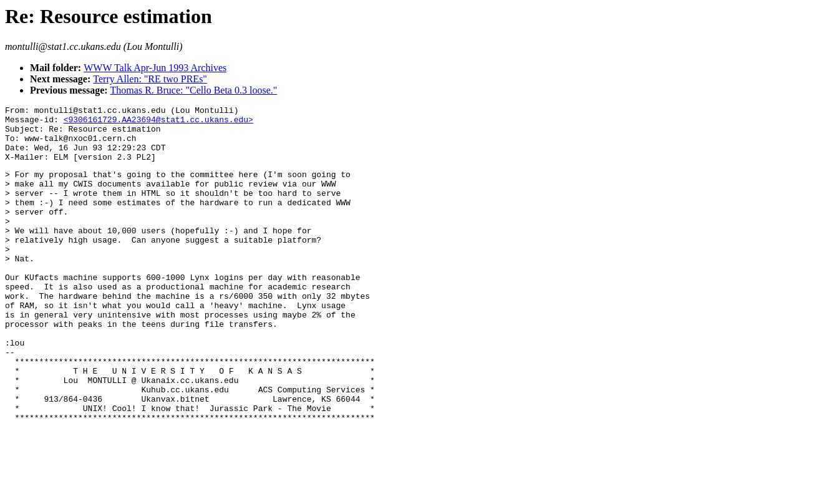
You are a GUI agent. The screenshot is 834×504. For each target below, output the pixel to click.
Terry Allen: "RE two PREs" (150, 79)
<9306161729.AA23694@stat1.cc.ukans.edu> (158, 123)
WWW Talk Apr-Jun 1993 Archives (155, 68)
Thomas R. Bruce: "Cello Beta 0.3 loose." (194, 90)
